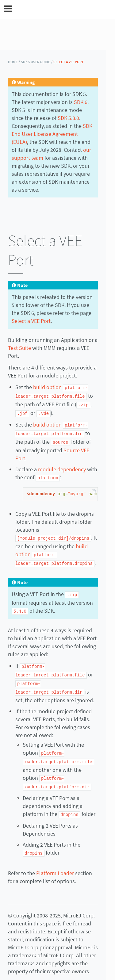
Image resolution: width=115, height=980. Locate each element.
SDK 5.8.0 (68, 118)
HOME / (14, 62)
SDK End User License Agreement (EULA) (52, 134)
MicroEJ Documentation (62, 10)
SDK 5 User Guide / (37, 62)
